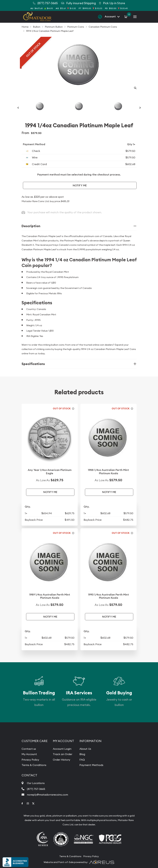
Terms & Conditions (34, 765)
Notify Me (80, 185)
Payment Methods (91, 765)
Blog (82, 754)
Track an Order (63, 754)
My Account (29, 754)
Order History (62, 760)
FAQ (82, 760)
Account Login (62, 749)
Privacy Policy (30, 760)
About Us (85, 749)
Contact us (29, 749)
